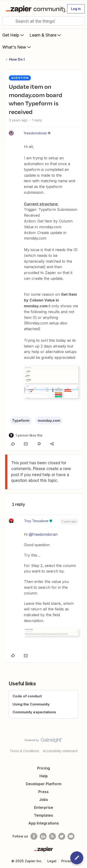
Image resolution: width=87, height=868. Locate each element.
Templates (43, 815)
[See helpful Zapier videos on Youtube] (71, 836)
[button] (76, 9)
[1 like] (29, 435)
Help (44, 776)
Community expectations (34, 712)
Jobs (44, 800)
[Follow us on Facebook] (34, 836)
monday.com (49, 420)
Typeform (21, 420)
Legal (52, 861)
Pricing (43, 768)
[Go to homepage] (34, 9)
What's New (17, 47)
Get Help (14, 35)
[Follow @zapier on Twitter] (62, 836)
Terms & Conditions (24, 751)
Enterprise (44, 807)
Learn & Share (46, 35)
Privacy (67, 861)
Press (43, 792)
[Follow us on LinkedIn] (43, 836)
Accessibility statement (60, 751)
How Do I (17, 59)
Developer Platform (44, 784)
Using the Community (31, 704)
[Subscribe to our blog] (52, 836)
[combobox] (43, 21)
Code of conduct (27, 696)
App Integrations (44, 823)
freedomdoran (35, 133)
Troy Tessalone (36, 521)
